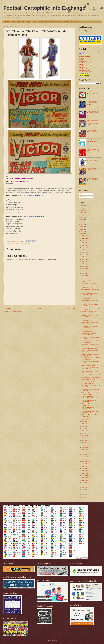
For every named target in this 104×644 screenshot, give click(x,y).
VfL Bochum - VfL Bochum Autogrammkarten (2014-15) (89, 348)
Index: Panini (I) (83, 61)
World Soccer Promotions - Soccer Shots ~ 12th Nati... (90, 412)
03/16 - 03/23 (85, 471)
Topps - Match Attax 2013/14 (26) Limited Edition (90, 301)
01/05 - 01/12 (85, 494)
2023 (82, 213)
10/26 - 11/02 (85, 257)
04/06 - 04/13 (85, 464)
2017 (82, 227)
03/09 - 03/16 (85, 473)
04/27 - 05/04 (85, 457)
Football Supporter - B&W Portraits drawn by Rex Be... (90, 323)
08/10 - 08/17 (85, 421)
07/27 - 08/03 (85, 426)
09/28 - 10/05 (85, 266)
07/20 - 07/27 (85, 429)
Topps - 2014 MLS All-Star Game (89, 284)
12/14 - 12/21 (85, 240)
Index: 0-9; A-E (83, 55)
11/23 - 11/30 (85, 247)
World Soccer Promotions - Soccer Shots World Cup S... (90, 408)
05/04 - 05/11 (85, 454)
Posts (82, 194)
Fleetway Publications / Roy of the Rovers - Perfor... (90, 351)
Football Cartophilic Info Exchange (44, 8)
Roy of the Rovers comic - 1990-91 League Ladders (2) (90, 312)
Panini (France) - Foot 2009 (88, 380)
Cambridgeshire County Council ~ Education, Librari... (90, 327)
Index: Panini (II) (83, 63)
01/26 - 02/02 (85, 487)
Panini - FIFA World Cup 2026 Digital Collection (93, 112)
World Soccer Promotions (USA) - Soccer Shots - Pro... (90, 401)
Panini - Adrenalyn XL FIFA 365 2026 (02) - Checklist (93, 169)
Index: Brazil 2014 (83, 69)
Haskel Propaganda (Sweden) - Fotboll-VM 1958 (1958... (89, 294)
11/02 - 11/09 (85, 255)
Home (7, 22)
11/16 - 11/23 (85, 250)
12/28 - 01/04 (85, 236)
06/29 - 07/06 (85, 436)
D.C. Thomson (13, 244)
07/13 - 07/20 (85, 431)
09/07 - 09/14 (85, 273)
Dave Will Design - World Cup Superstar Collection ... (89, 334)
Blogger (55, 640)
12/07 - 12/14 (85, 243)
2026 (82, 206)
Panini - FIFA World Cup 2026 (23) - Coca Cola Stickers (93, 132)
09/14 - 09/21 (85, 271)
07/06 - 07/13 (85, 433)
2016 (82, 229)
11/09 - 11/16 (85, 252)
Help (29, 22)
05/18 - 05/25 (85, 450)
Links (35, 22)
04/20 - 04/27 (85, 459)
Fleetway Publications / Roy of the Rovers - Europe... (90, 355)
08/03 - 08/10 (85, 424)
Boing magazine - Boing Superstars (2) (91, 375)
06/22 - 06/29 (85, 438)
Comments (83, 197)
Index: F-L (81, 58)
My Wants (21, 22)
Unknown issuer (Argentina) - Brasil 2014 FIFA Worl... (90, 298)
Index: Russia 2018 (84, 70)
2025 (82, 208)
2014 (82, 234)
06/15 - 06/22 (85, 440)
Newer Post (7, 308)
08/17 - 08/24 (85, 419)
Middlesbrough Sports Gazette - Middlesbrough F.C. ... (89, 331)
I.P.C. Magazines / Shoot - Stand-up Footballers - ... (90, 305)
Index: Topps (82, 67)
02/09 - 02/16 (85, 483)
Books (14, 22)
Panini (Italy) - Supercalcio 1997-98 (90, 345)
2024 (82, 210)
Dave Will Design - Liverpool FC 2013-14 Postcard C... (91, 358)
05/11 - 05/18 (85, 452)
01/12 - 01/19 (85, 492)
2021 (82, 217)
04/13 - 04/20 (85, 461)
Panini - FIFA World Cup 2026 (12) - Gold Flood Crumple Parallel (93, 180)
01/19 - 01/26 (85, 490)
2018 (82, 224)
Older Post (71, 308)
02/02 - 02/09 (85, 485)
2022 (82, 215)
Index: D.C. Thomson (84, 57)
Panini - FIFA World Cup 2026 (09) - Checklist (93, 93)
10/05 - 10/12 (85, 264)
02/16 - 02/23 (85, 480)
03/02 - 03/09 (85, 476)
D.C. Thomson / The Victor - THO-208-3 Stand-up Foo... (91, 287)
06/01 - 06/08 (85, 445)
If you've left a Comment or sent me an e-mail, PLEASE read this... (59, 22)
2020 (82, 220)
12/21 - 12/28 (85, 238)
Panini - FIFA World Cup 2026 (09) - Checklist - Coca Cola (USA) (94, 151)
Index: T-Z (81, 66)
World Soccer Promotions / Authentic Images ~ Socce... (90, 394)
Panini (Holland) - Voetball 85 (89, 365)
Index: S (81, 64)
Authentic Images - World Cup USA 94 (91, 377)
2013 (82, 497)
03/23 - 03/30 (85, 468)
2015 (82, 231)
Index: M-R (82, 60)
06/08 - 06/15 (85, 443)
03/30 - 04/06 (85, 466)
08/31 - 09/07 (85, 276)
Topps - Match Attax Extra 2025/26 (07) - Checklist (93, 160)
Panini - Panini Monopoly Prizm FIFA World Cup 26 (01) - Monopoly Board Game (93, 123)
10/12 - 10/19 (85, 262)
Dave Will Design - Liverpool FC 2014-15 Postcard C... (91, 342)
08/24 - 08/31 (85, 278)
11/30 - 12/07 (85, 245)
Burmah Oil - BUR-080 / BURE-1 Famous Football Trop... (89, 383)
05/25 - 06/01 (85, 447)
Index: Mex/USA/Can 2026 (85, 72)
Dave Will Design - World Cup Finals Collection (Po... (90, 290)
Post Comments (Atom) (16, 312)
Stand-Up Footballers (22, 244)
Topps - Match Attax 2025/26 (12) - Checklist (93, 141)
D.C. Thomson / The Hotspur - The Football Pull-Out (90, 368)
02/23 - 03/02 (85, 478)
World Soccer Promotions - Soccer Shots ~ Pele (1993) (90, 397)
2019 (82, 222)
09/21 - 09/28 (85, 269)
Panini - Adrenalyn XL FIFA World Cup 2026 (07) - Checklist (93, 103)
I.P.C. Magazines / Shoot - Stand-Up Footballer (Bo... (90, 309)
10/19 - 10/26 (85, 259)
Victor (29, 244)
